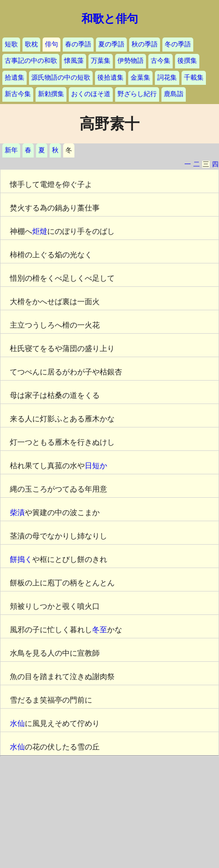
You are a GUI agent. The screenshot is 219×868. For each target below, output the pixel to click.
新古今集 (18, 94)
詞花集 (167, 78)
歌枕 (31, 44)
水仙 (17, 723)
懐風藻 (74, 61)
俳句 (51, 44)
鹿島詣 (174, 94)
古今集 (161, 61)
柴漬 (17, 513)
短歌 (11, 44)
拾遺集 (15, 78)
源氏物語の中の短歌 (61, 78)
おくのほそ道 (91, 94)
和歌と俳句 (110, 19)
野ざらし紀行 (137, 94)
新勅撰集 (51, 94)
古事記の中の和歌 (31, 61)
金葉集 (140, 78)
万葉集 (101, 61)
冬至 (100, 630)
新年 (11, 150)
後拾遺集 (110, 78)
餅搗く (21, 559)
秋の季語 (145, 44)
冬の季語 (178, 44)
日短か (96, 466)
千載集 (194, 78)
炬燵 (40, 231)
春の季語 (78, 44)
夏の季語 (111, 44)
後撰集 (187, 61)
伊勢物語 (131, 61)
